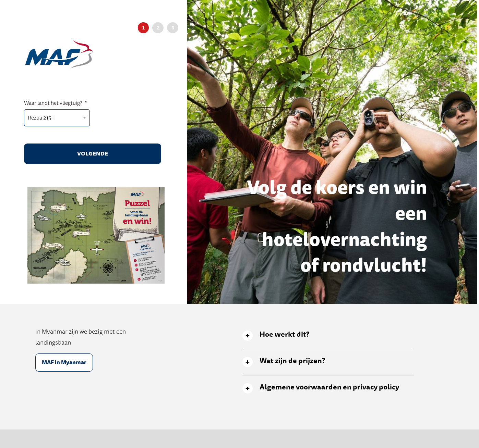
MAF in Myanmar (64, 362)
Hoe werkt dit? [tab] (284, 334)
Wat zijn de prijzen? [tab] (292, 361)
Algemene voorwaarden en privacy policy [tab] (329, 387)
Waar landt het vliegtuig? (55, 103)
